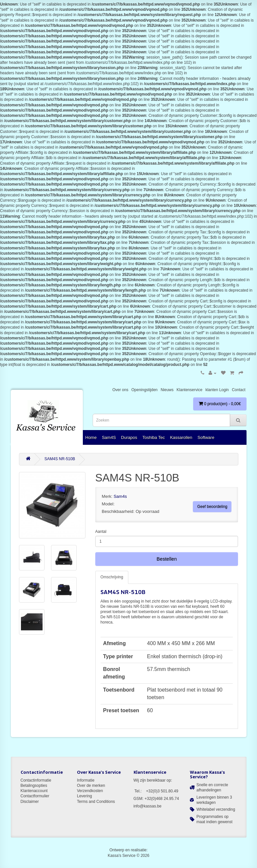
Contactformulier (35, 796)
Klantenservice (189, 390)
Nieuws (167, 390)
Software (206, 437)
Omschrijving (112, 577)
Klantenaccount (34, 791)
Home (91, 437)
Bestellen (167, 559)
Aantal (101, 532)
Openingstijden (144, 390)
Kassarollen (181, 437)
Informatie (86, 780)
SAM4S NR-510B (60, 459)
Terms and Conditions (96, 802)
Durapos (129, 437)
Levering (84, 796)
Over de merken (91, 786)
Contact (239, 390)
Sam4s (120, 496)
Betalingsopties (34, 786)
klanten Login (217, 390)
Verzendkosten (90, 791)
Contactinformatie (36, 780)
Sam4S (109, 437)
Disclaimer (30, 802)
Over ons (120, 390)
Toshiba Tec (154, 437)
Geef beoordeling (212, 507)
